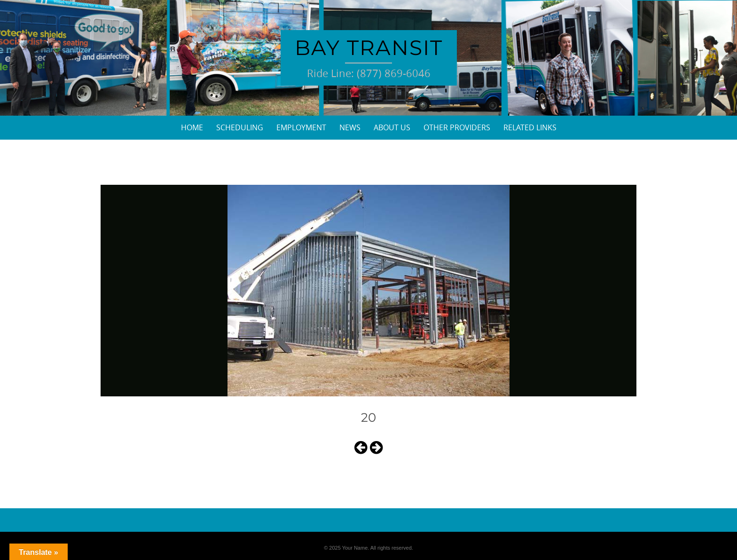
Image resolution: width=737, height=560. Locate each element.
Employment (301, 127)
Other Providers (457, 127)
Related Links (530, 127)
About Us (392, 127)
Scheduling (240, 127)
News (350, 127)
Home (192, 127)
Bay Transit (369, 47)
